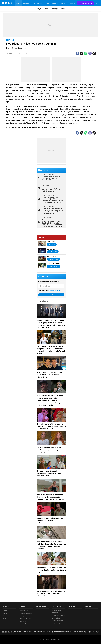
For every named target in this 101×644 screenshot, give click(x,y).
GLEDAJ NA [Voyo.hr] (85, 3)
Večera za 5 (23, 621)
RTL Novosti (44, 277)
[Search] (97, 3)
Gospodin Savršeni (26, 613)
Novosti (17, 3)
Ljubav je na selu (25, 619)
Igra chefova (24, 610)
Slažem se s (50, 291)
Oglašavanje (50, 632)
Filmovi (47, 9)
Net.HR (64, 3)
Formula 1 (23, 624)
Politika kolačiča (60, 632)
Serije (39, 9)
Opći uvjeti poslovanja (92, 632)
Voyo (63, 9)
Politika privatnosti (39, 632)
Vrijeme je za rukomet (56, 612)
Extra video (53, 3)
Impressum (18, 632)
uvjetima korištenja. (55, 291)
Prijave (73, 3)
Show (41, 237)
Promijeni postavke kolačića (75, 632)
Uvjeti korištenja (27, 632)
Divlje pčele (23, 616)
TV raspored (38, 3)
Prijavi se (51, 295)
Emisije (27, 3)
